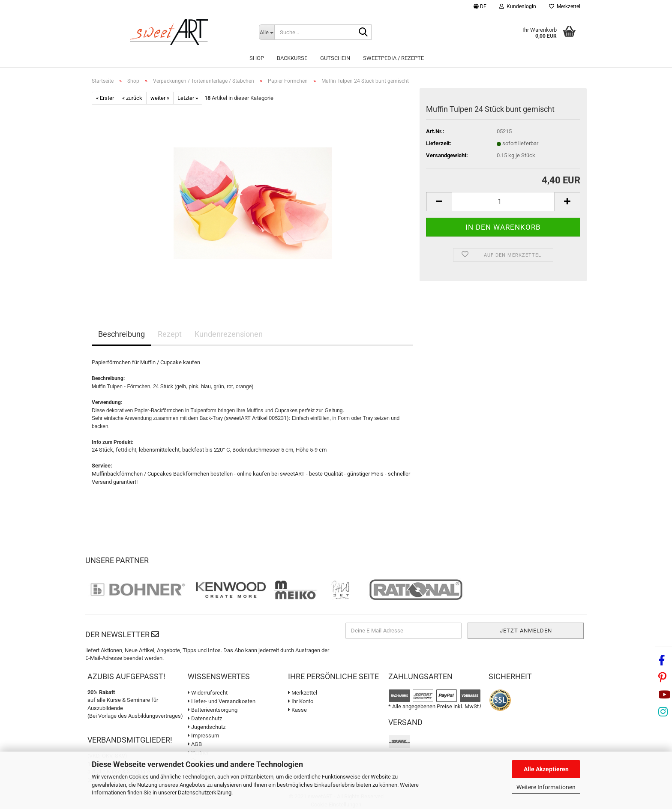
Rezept (170, 334)
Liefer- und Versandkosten (222, 701)
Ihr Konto (301, 701)
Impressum (203, 736)
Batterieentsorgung (213, 710)
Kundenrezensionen (229, 334)
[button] (480, 7)
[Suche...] (267, 32)
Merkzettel (565, 6)
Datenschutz (205, 718)
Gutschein (335, 58)
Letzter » (188, 98)
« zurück (132, 98)
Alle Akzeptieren (546, 769)
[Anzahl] (503, 202)
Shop (257, 58)
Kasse (297, 710)
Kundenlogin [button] (518, 6)
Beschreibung (121, 334)
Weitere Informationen (546, 787)
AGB (195, 744)
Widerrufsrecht (208, 693)
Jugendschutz (207, 727)
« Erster (105, 98)
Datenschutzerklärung (205, 793)
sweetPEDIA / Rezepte (393, 58)
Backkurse (292, 58)
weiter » (160, 98)
